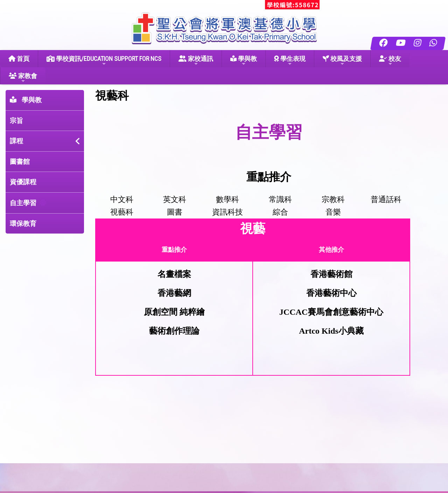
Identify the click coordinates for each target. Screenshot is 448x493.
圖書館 (20, 162)
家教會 (23, 78)
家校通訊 (196, 61)
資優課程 (23, 182)
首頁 (19, 59)
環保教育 (23, 224)
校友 (390, 61)
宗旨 (16, 121)
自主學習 (23, 203)
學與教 (244, 61)
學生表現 (290, 61)
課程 (16, 141)
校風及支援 (342, 61)
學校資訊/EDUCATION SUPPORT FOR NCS (104, 61)
